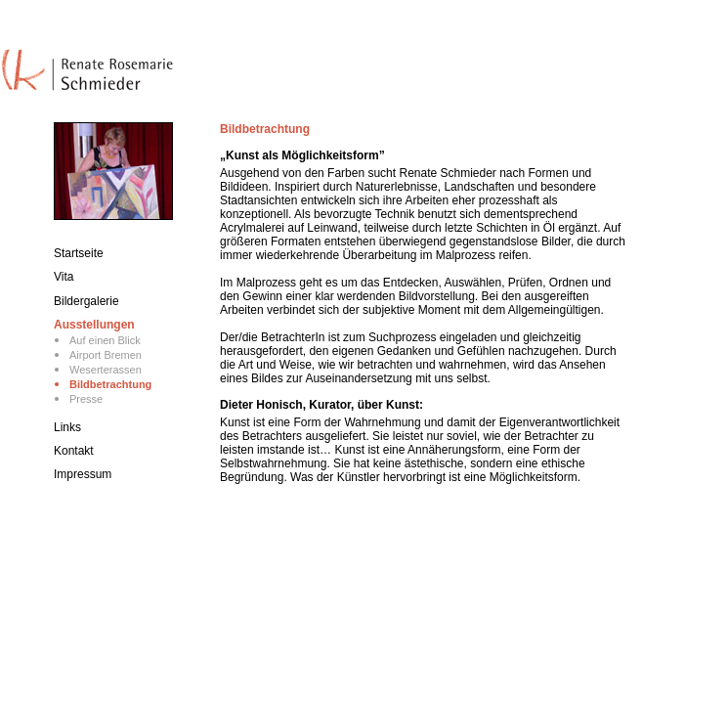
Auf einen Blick (105, 340)
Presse (86, 399)
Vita (64, 277)
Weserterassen (106, 370)
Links (67, 427)
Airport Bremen (106, 355)
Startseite (79, 253)
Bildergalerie (86, 301)
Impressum (83, 474)
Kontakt (74, 451)
